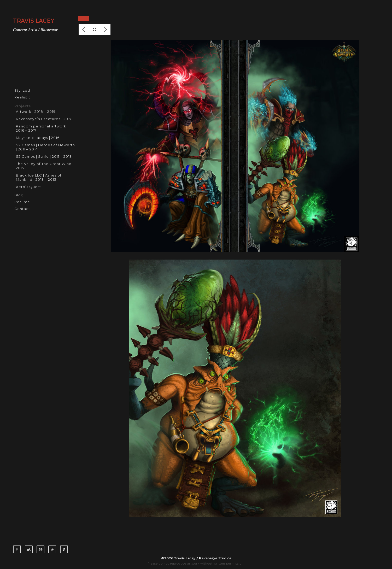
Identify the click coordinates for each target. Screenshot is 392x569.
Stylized (22, 90)
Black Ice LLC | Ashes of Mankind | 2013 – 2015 (39, 177)
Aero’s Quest (28, 187)
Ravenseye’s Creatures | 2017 (44, 119)
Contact (22, 209)
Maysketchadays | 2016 (38, 138)
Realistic (23, 97)
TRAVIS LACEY (34, 21)
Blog (19, 195)
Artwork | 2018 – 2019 (36, 112)
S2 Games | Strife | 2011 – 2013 (44, 156)
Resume (22, 202)
